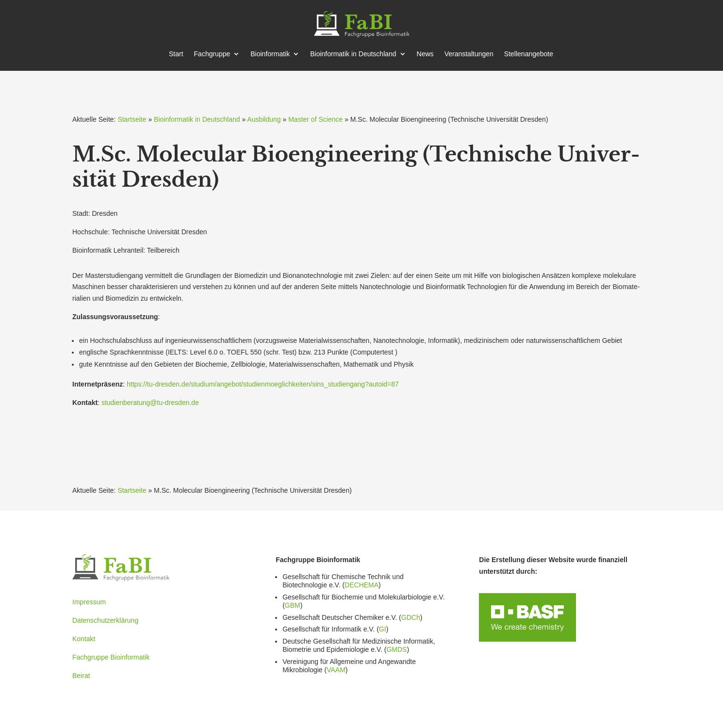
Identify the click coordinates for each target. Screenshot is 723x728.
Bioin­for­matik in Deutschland (353, 54)
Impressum (89, 602)
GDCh (411, 617)
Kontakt (84, 639)
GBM (293, 605)
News (425, 54)
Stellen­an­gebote (529, 54)
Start (176, 54)
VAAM (336, 670)
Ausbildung (264, 119)
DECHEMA (361, 585)
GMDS (396, 649)
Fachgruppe (212, 54)
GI (383, 629)
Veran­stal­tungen (469, 54)
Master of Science (315, 119)
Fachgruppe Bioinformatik (111, 657)
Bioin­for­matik (270, 54)
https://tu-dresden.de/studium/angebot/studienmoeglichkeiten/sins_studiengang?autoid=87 (263, 384)
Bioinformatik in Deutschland (197, 119)
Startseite (132, 119)
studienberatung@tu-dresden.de (150, 403)
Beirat (81, 676)
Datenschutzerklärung (105, 620)
